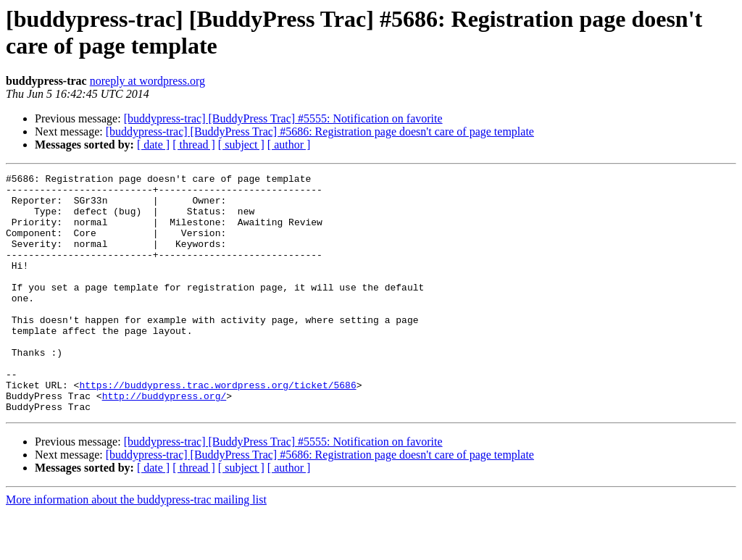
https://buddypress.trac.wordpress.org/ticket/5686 (217, 428)
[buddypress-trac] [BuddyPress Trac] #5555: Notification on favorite (283, 118)
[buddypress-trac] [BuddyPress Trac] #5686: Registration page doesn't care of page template (320, 131)
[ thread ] (194, 145)
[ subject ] (241, 145)
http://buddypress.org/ (164, 441)
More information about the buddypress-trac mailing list (136, 547)
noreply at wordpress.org (147, 81)
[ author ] (289, 145)
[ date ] (153, 145)
